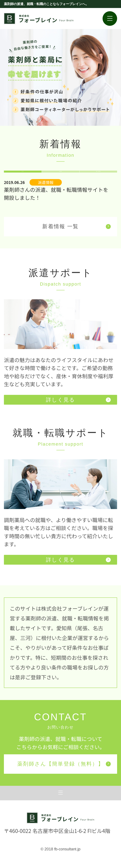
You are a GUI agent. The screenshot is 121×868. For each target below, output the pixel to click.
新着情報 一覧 (76, 237)
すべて (23, 177)
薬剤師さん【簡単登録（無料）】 (64, 775)
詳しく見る (78, 411)
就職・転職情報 (98, 177)
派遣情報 (61, 177)
